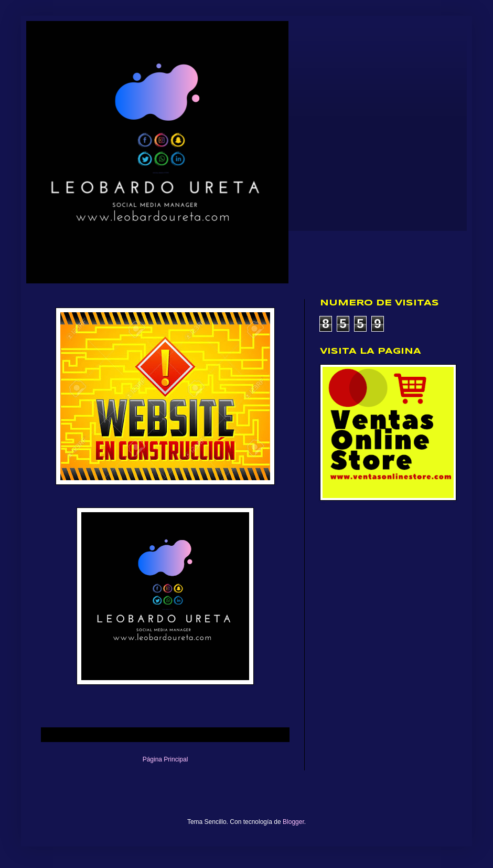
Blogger (293, 822)
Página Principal (165, 759)
